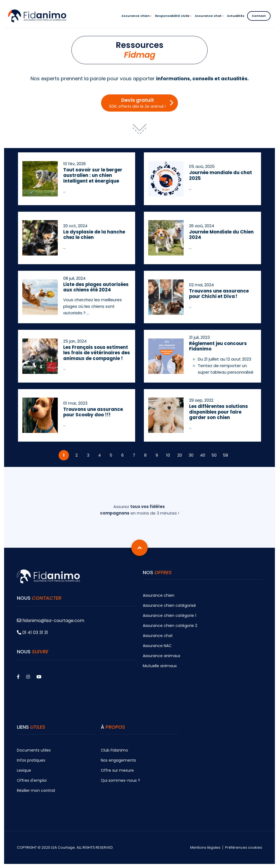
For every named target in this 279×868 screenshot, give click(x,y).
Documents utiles (34, 750)
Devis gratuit (137, 103)
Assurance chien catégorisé (169, 605)
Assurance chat (158, 636)
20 (180, 455)
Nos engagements (118, 760)
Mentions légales (205, 848)
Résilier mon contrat (36, 790)
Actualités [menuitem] (236, 16)
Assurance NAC (157, 646)
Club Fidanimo (114, 750)
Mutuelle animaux (160, 666)
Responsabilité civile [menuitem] (173, 21)
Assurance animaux (162, 656)
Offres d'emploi (32, 780)
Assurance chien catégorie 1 (169, 615)
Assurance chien (159, 595)
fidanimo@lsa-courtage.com (51, 621)
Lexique (24, 770)
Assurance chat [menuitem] (209, 21)
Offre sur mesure (117, 770)
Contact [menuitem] (259, 16)
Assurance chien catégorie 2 (170, 626)
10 (168, 455)
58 (225, 455)
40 (203, 455)
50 (214, 455)
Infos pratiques (31, 760)
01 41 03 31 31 (32, 632)
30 (191, 455)
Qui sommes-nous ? (120, 780)
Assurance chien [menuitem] (137, 21)
